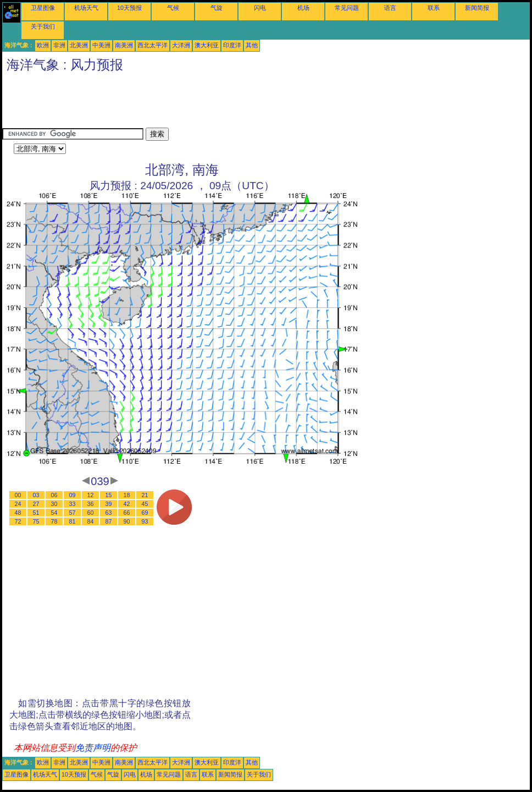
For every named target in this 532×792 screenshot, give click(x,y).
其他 (252, 45)
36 (91, 504)
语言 (390, 8)
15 (109, 495)
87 (109, 521)
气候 (173, 8)
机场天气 (86, 8)
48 (18, 513)
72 (18, 521)
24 (18, 504)
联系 (434, 8)
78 (54, 521)
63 (109, 513)
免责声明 (93, 748)
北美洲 (79, 45)
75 (36, 521)
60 (91, 513)
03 (36, 495)
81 (73, 521)
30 (54, 504)
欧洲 (43, 45)
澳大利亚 (207, 45)
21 (145, 495)
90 (127, 521)
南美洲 (124, 45)
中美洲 (101, 45)
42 (127, 504)
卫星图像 (43, 8)
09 (73, 495)
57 (73, 513)
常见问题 (347, 8)
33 (73, 504)
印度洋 (232, 45)
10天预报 (129, 8)
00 (18, 495)
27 (36, 504)
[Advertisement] (202, 103)
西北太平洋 (153, 45)
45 (145, 504)
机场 (303, 8)
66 (127, 513)
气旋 (217, 8)
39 (109, 504)
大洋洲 (181, 45)
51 (36, 513)
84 (91, 521)
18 (127, 495)
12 (91, 495)
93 (145, 521)
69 (145, 513)
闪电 (260, 8)
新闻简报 (477, 8)
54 (54, 513)
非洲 (59, 45)
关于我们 (43, 26)
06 (54, 495)
